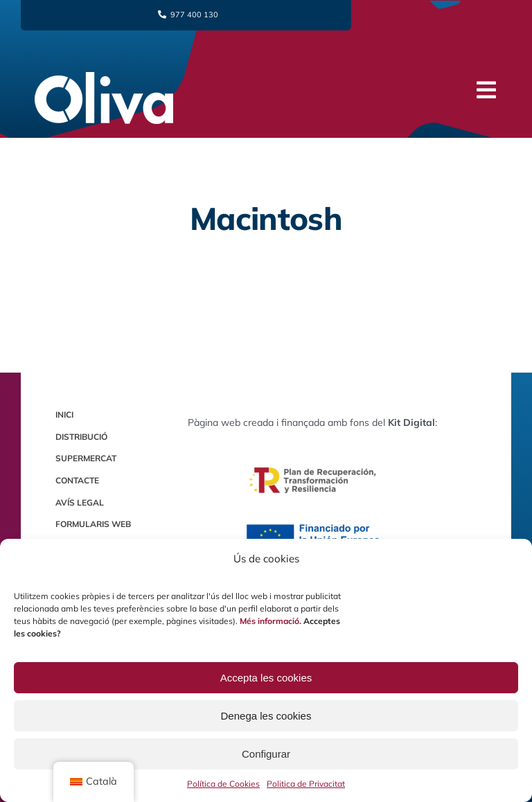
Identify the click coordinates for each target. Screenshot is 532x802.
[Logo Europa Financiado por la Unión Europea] (312, 525)
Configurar (266, 754)
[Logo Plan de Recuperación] (312, 447)
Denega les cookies (266, 716)
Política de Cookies (223, 784)
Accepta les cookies (266, 678)
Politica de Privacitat (306, 784)
